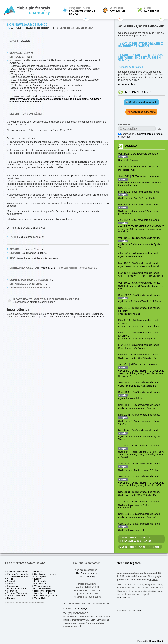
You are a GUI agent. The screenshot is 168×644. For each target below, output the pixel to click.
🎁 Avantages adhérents (142, 112)
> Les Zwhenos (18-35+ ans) (46, 596)
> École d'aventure (41, 588)
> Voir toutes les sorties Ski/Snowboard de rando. (136, 539)
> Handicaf (38, 572)
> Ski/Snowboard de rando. (18, 576)
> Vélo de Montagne (42, 586)
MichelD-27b (48, 268)
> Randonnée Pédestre (44, 591)
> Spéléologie (12, 586)
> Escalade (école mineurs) (18, 572)
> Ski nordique (39, 584)
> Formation (11, 591)
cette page (82, 608)
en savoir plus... (128, 84)
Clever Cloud (156, 641)
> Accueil (10, 579)
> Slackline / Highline (43, 593)
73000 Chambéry (87, 576)
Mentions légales (129, 563)
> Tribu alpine (39, 576)
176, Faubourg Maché (86, 573)
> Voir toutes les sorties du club (140, 547)
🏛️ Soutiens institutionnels (141, 102)
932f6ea (137, 611)
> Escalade (11, 581)
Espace (152, 9)
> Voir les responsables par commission (25, 603)
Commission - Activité (79, 11)
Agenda (131, 146)
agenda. (153, 579)
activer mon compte (91, 317)
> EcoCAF (37, 579)
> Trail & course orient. (16, 596)
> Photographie (40, 581)
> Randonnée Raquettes (17, 574)
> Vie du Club (39, 598)
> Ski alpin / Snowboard (17, 593)
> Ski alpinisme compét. (44, 574)
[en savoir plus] (124, 597)
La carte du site (117, 9)
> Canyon (10, 598)
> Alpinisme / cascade (16, 588)
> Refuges (10, 584)
